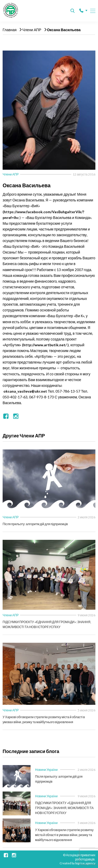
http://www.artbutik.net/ (45, 345)
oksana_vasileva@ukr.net (25, 391)
